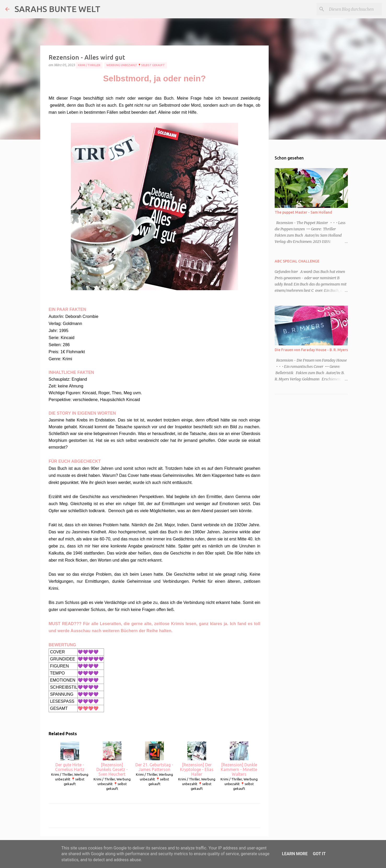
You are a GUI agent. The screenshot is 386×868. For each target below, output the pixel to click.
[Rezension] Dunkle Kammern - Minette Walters (239, 759)
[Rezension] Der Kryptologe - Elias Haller (197, 759)
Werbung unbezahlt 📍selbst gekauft (136, 65)
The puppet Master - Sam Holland (303, 212)
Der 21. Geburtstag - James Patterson (154, 757)
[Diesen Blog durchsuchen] (354, 9)
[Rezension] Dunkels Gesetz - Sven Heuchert (112, 759)
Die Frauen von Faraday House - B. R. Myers (311, 350)
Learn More (295, 854)
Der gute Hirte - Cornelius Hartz (70, 757)
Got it (319, 854)
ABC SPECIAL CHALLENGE (297, 261)
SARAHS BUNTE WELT (57, 9)
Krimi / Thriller (89, 65)
